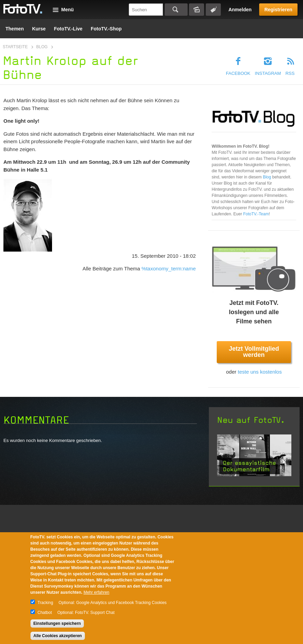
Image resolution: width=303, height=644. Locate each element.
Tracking (46, 603)
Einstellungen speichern (57, 623)
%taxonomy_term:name (168, 269)
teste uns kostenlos (260, 372)
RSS (290, 73)
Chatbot (45, 613)
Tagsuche (213, 10)
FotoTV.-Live (68, 29)
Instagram (268, 73)
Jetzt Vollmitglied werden (254, 352)
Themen (15, 29)
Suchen (176, 10)
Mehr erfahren (96, 592)
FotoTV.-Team (256, 214)
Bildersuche (197, 10)
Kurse (39, 29)
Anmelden (240, 10)
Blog (42, 47)
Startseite (15, 47)
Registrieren (278, 10)
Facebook (238, 73)
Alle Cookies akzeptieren (58, 636)
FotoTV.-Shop (106, 29)
